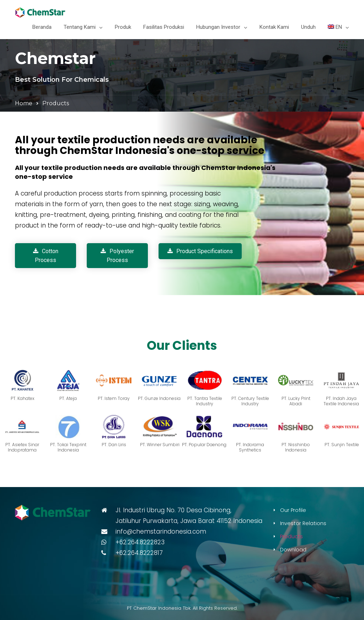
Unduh (308, 27)
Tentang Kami (80, 27)
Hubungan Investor (218, 27)
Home (24, 103)
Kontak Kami (274, 27)
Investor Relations (303, 523)
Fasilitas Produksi (164, 27)
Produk (123, 27)
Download (293, 550)
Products (291, 536)
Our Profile (293, 510)
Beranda (42, 27)
